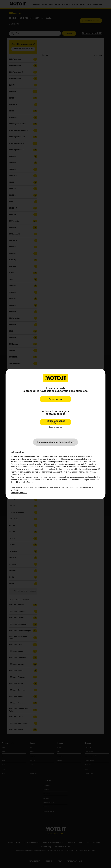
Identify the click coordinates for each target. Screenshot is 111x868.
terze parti (50, 464)
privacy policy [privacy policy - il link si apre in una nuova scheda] (85, 456)
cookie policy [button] (91, 462)
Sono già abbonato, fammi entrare (55, 442)
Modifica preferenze (19, 493)
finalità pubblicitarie (84, 469)
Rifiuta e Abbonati (55, 422)
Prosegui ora (55, 399)
